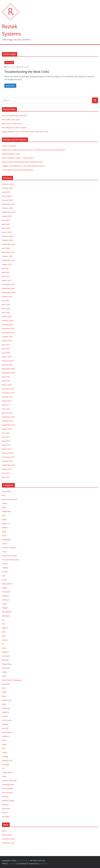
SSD (4, 748)
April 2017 (6, 409)
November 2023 (8, 204)
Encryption (6, 592)
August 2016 (7, 429)
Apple (4, 519)
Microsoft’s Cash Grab (11, 120)
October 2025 (7, 188)
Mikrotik (5, 660)
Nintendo (6, 668)
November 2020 (8, 288)
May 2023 (6, 224)
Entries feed (7, 835)
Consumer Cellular (10, 556)
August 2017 (7, 401)
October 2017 (7, 397)
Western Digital (8, 801)
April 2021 (6, 276)
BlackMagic (6, 540)
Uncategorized (8, 784)
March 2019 (7, 357)
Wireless (5, 805)
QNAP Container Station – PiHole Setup (18, 158)
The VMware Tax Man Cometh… (15, 128)
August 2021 (7, 264)
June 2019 (6, 349)
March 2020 (7, 317)
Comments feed (8, 839)
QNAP (4, 692)
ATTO (4, 536)
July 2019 (6, 345)
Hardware (6, 616)
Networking (7, 664)
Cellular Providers (9, 548)
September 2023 (9, 212)
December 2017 (8, 393)
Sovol (4, 744)
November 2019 (8, 333)
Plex (4, 688)
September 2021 (9, 260)
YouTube (6, 817)
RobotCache (7, 700)
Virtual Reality (8, 788)
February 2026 (8, 184)
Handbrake (6, 612)
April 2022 (6, 248)
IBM (4, 632)
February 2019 (8, 361)
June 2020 (6, 304)
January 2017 (7, 413)
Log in (4, 831)
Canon (5, 544)
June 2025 (6, 192)
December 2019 (8, 329)
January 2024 (7, 200)
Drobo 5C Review (9, 146)
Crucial (5, 572)
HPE (4, 624)
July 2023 (6, 220)
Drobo (4, 580)
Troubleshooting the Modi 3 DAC (27, 72)
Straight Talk (7, 760)
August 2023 (7, 216)
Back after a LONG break (12, 124)
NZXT (4, 676)
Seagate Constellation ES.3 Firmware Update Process (23, 166)
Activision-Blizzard (9, 499)
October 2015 (7, 461)
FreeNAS (5, 596)
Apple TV (6, 523)
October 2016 (7, 421)
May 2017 (6, 405)
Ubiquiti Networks (9, 780)
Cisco (4, 552)
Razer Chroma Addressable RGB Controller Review (22, 162)
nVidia (4, 672)
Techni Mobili (7, 772)
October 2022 (7, 240)
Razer (4, 696)
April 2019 (6, 353)
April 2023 (6, 228)
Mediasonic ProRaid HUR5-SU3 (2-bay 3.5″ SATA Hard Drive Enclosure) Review (33, 150)
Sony (4, 740)
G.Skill (4, 604)
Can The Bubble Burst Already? (15, 116)
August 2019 (7, 341)
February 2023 (8, 236)
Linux (4, 648)
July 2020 (6, 300)
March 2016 (7, 449)
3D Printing (6, 491)
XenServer (6, 809)
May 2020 (6, 308)
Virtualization (7, 793)
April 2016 (6, 445)
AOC (4, 515)
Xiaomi (5, 813)
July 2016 (6, 433)
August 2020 (7, 296)
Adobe (5, 503)
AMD (4, 507)
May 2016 (6, 441)
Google (5, 608)
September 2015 (9, 465)
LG (3, 644)
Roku (4, 704)
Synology (6, 764)
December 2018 (8, 369)
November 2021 (8, 252)
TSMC (4, 776)
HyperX (5, 628)
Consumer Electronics (11, 560)
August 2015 (7, 469)
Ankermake (6, 511)
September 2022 (9, 244)
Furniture (6, 600)
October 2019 (7, 337)
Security (5, 728)
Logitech (5, 652)
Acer (4, 495)
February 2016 (8, 453)
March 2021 (7, 280)
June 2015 (6, 473)
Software (6, 736)
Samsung (6, 708)
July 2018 (6, 377)
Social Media (7, 732)
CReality (5, 568)
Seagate (5, 724)
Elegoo (5, 588)
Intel (4, 636)
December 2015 (8, 457)
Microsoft (6, 656)
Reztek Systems (24, 67)
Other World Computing (12, 680)
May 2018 (6, 381)
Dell (4, 576)
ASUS (4, 532)
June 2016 (6, 437)
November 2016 (8, 417)
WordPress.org (8, 843)
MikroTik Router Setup (11, 154)
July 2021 (6, 268)
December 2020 (8, 284)
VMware (5, 797)
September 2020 (9, 292)
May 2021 (6, 272)
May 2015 (6, 477)
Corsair (5, 564)
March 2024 (7, 196)
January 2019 (7, 365)
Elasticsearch (7, 584)
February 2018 (8, 389)
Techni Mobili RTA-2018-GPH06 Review (18, 170)
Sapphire (6, 712)
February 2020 (8, 321)
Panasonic (6, 684)
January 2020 (7, 325)
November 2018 (8, 373)
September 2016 (9, 425)
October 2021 (7, 256)
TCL (3, 768)
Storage (5, 756)
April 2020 (6, 313)
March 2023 (7, 232)
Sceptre (5, 716)
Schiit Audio (9, 63)
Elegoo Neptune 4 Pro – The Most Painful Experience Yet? (25, 132)
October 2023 (7, 208)
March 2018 (7, 385)
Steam (4, 752)
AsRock (5, 528)
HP (3, 620)
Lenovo (5, 640)
